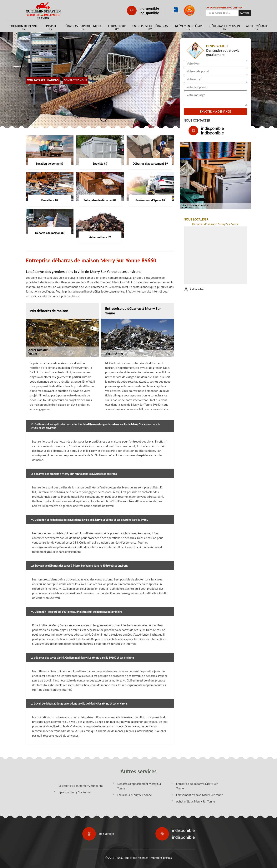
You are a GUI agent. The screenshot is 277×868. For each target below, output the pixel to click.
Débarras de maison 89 (225, 27)
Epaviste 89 (50, 27)
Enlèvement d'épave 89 (189, 27)
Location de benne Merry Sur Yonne (81, 786)
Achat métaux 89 (257, 27)
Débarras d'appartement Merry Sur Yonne (139, 786)
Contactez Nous (76, 80)
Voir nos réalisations (43, 80)
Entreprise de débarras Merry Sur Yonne (197, 786)
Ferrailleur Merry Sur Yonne (135, 795)
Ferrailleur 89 (117, 27)
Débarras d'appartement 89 (82, 27)
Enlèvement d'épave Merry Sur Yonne (200, 795)
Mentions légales (161, 858)
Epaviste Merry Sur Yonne (75, 792)
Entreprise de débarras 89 (150, 27)
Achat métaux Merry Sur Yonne (196, 801)
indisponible (149, 8)
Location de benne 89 (24, 27)
